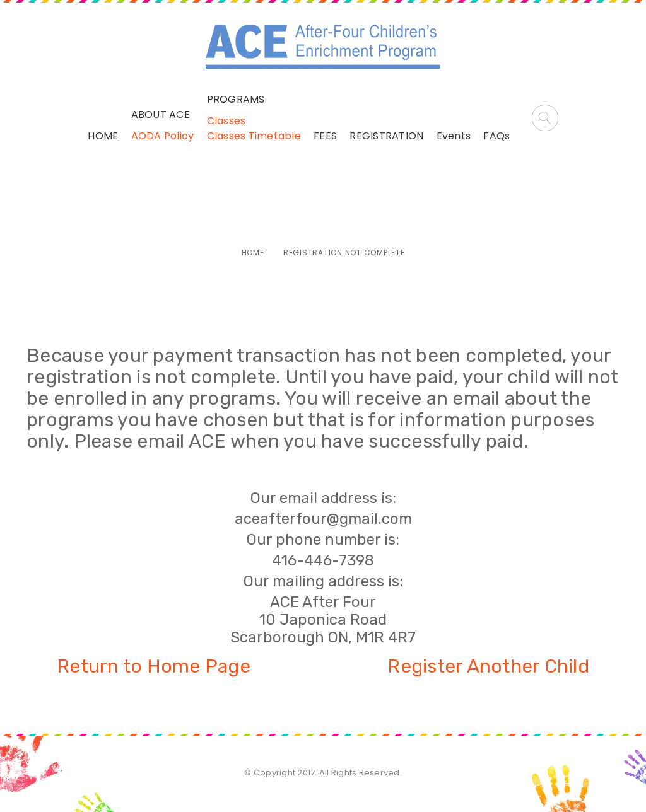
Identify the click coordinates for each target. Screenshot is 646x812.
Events (454, 136)
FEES (325, 136)
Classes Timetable (254, 136)
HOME (103, 136)
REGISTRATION (386, 136)
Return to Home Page (154, 666)
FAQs (496, 136)
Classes (226, 121)
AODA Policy (163, 136)
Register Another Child (488, 666)
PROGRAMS (236, 99)
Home (253, 252)
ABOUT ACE (161, 114)
